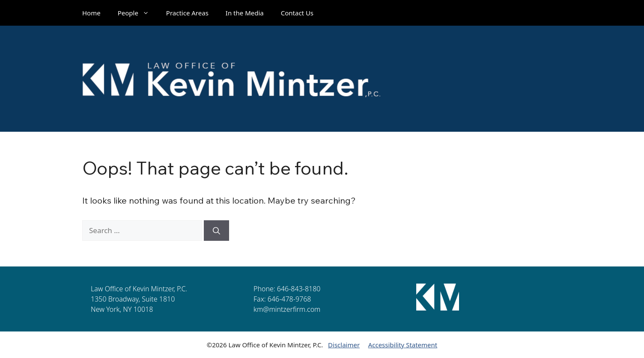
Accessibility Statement (403, 345)
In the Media (245, 13)
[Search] (216, 231)
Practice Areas (187, 13)
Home (91, 13)
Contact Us (297, 13)
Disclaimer (344, 345)
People (138, 13)
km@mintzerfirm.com (287, 309)
